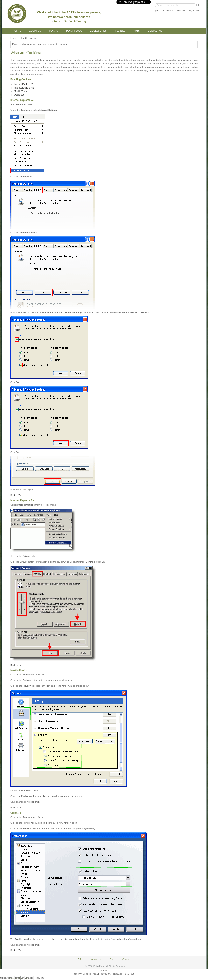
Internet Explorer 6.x (24, 88)
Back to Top (16, 495)
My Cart (181, 11)
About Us (35, 31)
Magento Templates (19, 978)
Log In (156, 11)
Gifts (18, 31)
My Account (195, 11)
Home (13, 38)
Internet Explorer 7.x (24, 84)
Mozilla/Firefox (21, 91)
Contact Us (155, 31)
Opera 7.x (19, 95)
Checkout (168, 11)
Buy (112, 959)
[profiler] (104, 971)
